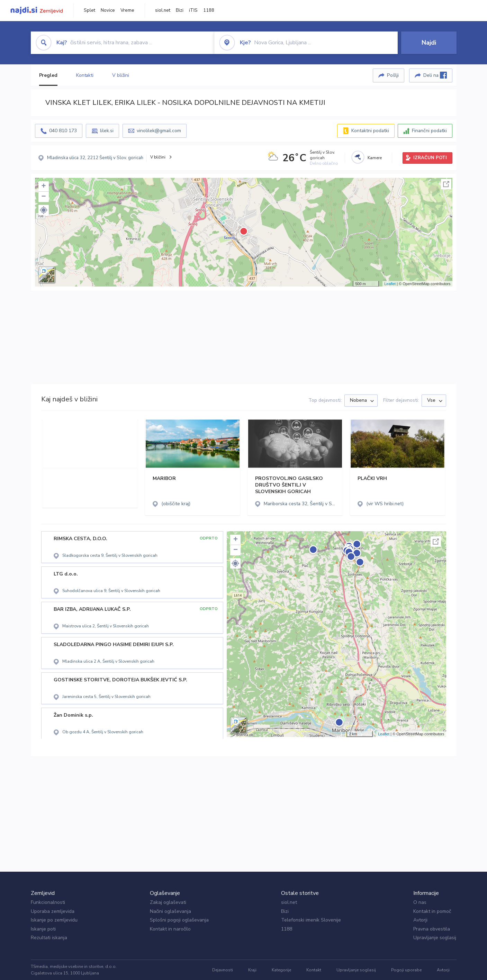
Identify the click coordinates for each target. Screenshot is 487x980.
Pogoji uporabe (406, 970)
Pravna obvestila (432, 929)
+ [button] (43, 187)
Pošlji (393, 75)
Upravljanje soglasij (435, 938)
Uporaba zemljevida (53, 911)
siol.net (163, 10)
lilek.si (107, 131)
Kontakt (314, 970)
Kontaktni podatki (370, 131)
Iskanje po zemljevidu (54, 920)
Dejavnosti (223, 970)
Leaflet (390, 284)
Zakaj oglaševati (168, 902)
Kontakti (85, 75)
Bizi (180, 10)
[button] (44, 210)
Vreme (127, 10)
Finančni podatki (429, 131)
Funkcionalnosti (48, 902)
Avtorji (420, 920)
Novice (108, 10)
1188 (209, 10)
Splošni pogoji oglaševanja (179, 920)
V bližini (121, 75)
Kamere (375, 158)
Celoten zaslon (446, 184)
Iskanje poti (43, 929)
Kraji (252, 970)
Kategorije (281, 970)
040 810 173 (63, 131)
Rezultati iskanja (49, 938)
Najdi (429, 43)
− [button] (43, 197)
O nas (420, 902)
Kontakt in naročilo (170, 929)
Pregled (48, 75)
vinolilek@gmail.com (159, 131)
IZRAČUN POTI (430, 158)
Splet (89, 10)
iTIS (193, 10)
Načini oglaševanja (170, 911)
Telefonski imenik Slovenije (311, 920)
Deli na (435, 75)
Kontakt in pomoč (432, 911)
